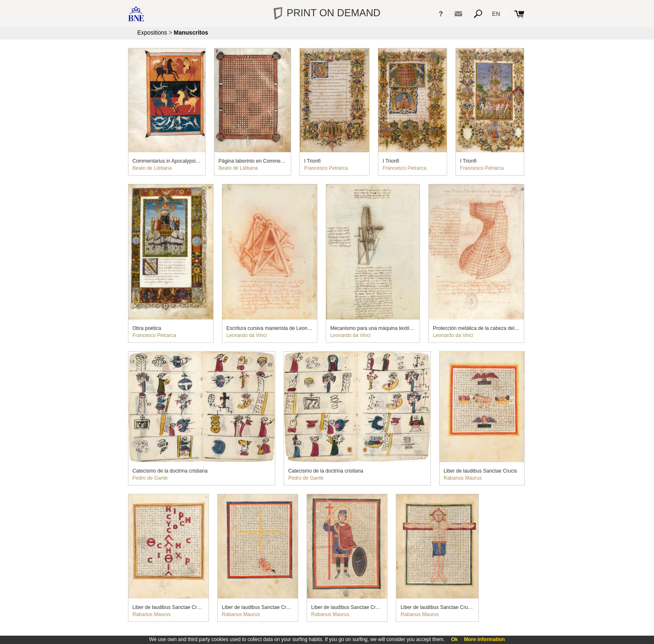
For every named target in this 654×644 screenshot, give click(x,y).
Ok (454, 639)
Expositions (152, 33)
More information (484, 639)
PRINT (327, 13)
